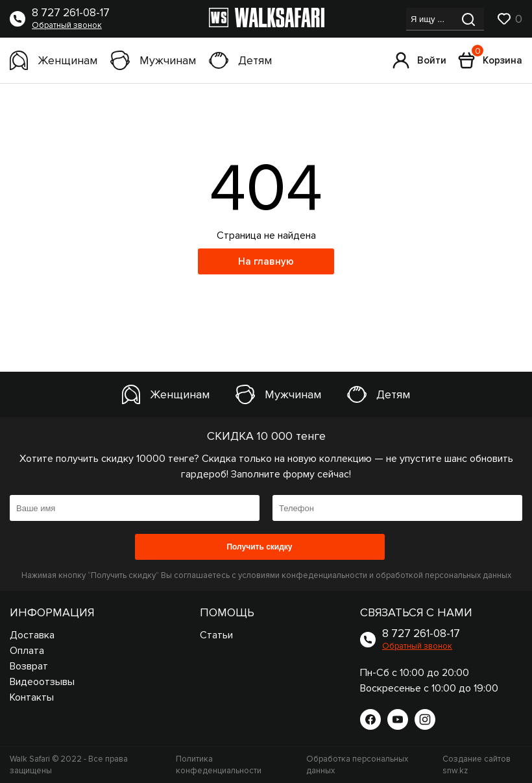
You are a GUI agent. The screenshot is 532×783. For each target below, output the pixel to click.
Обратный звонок (67, 25)
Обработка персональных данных (357, 765)
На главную (266, 261)
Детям (240, 60)
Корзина (490, 60)
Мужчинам (153, 60)
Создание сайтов (477, 765)
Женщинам (54, 60)
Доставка (32, 635)
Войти (419, 60)
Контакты (32, 697)
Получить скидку (259, 547)
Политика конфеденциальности (219, 765)
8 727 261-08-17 (71, 13)
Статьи (216, 635)
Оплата (27, 651)
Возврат (29, 666)
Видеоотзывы (42, 682)
